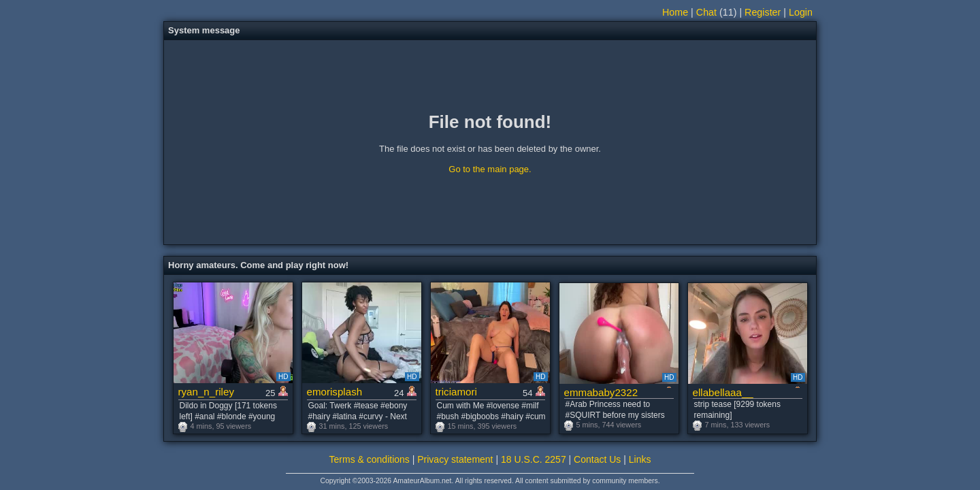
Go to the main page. (490, 169)
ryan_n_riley (206, 392)
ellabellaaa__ (723, 392)
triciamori (456, 392)
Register (763, 12)
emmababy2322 (601, 392)
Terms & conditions (370, 459)
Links (640, 459)
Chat (706, 12)
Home (675, 12)
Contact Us (597, 459)
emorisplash (335, 392)
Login (801, 12)
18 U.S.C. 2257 (534, 459)
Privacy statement (455, 459)
